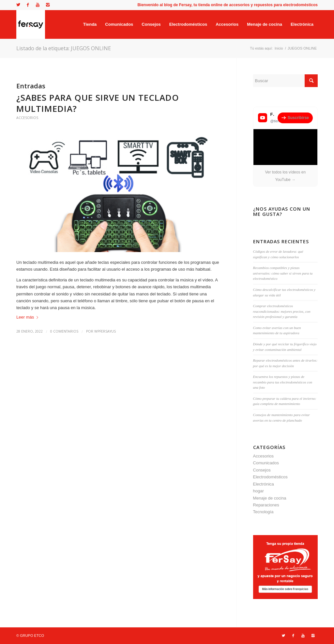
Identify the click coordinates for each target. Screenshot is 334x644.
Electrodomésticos (270, 477)
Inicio (279, 48)
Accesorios (27, 118)
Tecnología (263, 512)
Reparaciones (266, 505)
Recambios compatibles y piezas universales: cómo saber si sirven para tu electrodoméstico (283, 273)
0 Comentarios (64, 331)
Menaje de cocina (270, 498)
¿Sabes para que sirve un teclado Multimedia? (98, 103)
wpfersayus (105, 331)
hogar (258, 491)
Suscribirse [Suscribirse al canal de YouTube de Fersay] (295, 118)
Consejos (262, 470)
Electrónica (264, 484)
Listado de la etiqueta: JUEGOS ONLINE (64, 48)
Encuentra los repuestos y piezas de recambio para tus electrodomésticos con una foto (283, 382)
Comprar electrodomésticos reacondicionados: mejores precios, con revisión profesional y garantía (282, 311)
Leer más (29, 317)
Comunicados (266, 463)
